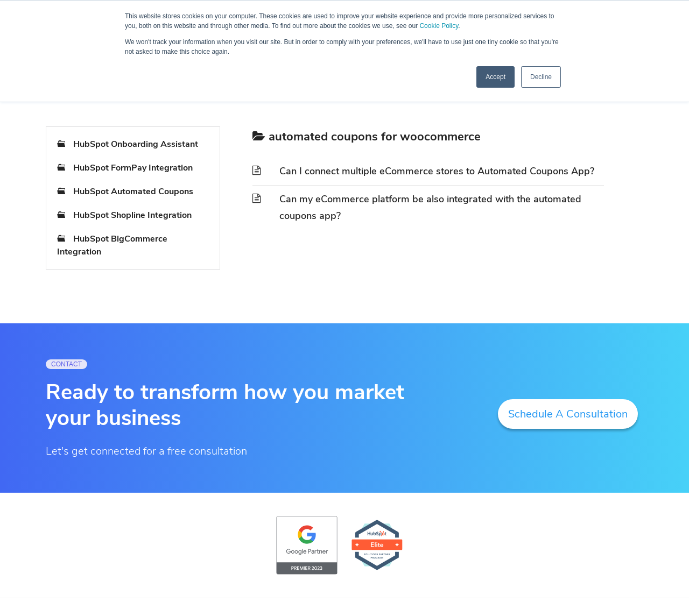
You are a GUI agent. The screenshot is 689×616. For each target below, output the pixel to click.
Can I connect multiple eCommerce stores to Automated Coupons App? (437, 171)
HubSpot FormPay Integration (133, 168)
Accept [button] (495, 77)
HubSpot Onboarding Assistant (136, 144)
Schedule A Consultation (568, 414)
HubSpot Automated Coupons (133, 192)
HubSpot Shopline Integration (132, 215)
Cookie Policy (439, 26)
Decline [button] (541, 77)
